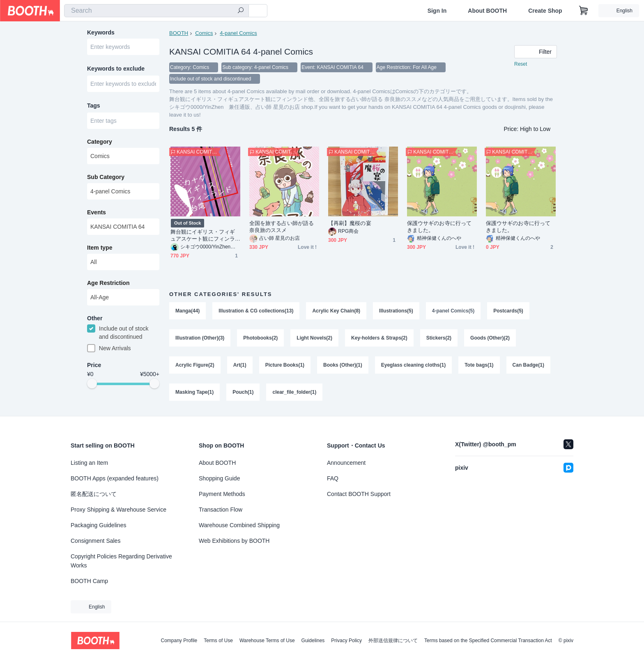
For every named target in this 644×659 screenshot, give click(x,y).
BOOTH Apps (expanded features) (115, 478)
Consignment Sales (95, 541)
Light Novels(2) (314, 338)
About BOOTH (487, 11)
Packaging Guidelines (98, 525)
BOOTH (179, 33)
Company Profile (179, 641)
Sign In (437, 11)
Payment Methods (222, 494)
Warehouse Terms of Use (267, 641)
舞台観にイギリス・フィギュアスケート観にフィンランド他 (203, 235)
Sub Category (106, 177)
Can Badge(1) (528, 365)
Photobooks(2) (260, 338)
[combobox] (156, 11)
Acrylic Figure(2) (195, 365)
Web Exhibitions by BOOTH (234, 541)
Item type (100, 248)
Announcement (346, 463)
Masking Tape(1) (194, 392)
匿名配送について (94, 494)
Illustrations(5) (396, 311)
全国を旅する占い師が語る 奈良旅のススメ (282, 227)
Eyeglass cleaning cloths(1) (413, 365)
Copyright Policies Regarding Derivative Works (121, 561)
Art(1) (240, 365)
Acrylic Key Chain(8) (336, 311)
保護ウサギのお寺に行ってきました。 (439, 227)
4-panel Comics (238, 33)
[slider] (92, 383)
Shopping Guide (219, 478)
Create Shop (545, 11)
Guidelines (313, 641)
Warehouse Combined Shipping (239, 525)
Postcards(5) (508, 311)
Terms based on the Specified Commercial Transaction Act (488, 641)
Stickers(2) (439, 338)
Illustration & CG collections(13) (256, 311)
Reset (521, 64)
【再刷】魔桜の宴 (350, 223)
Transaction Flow (221, 510)
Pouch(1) (243, 392)
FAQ (333, 478)
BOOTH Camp (89, 581)
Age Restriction (108, 283)
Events (97, 212)
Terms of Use (218, 641)
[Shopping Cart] (584, 11)
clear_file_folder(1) (294, 392)
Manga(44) (187, 311)
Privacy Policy (346, 641)
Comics (204, 33)
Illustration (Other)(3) (200, 338)
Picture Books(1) (285, 365)
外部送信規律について (393, 641)
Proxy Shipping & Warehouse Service (118, 510)
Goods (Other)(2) (490, 338)
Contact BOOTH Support (359, 494)
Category (100, 142)
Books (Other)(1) (343, 365)
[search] (241, 11)
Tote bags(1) (479, 365)
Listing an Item (89, 463)
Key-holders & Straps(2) (379, 338)
